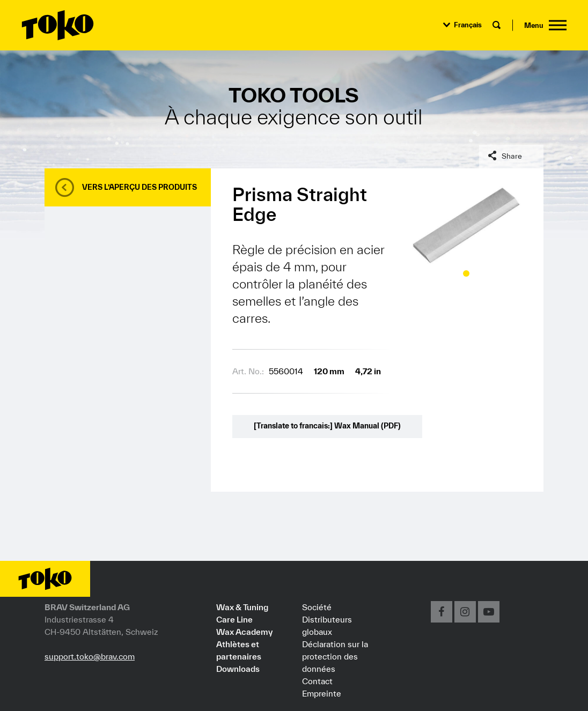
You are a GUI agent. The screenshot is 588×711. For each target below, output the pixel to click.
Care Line (234, 619)
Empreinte (322, 693)
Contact (317, 681)
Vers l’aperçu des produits (139, 187)
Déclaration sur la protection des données (335, 656)
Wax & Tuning (242, 607)
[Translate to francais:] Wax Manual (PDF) (327, 426)
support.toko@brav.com (90, 656)
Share (512, 156)
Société (317, 607)
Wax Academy (244, 632)
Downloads (238, 669)
